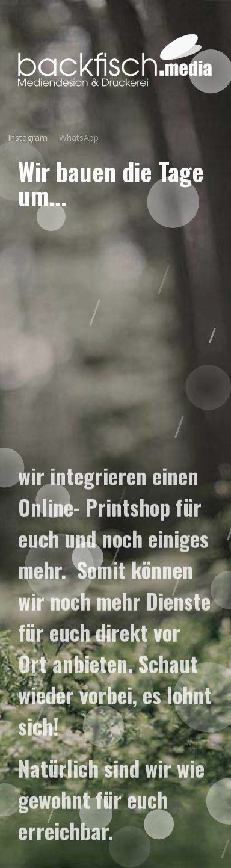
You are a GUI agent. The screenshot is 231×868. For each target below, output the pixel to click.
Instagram (23, 137)
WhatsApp (73, 137)
